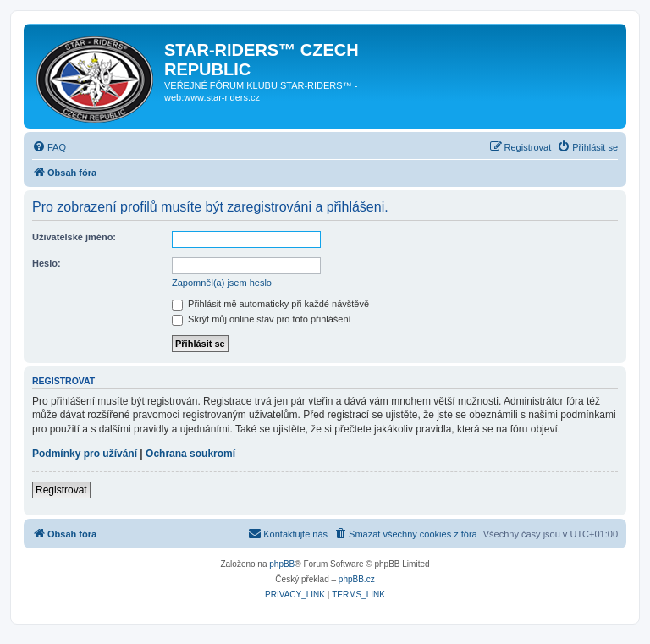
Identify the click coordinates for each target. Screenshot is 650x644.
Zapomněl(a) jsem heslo (222, 283)
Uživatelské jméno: (74, 237)
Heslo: (47, 263)
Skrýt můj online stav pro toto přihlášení (262, 319)
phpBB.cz (357, 579)
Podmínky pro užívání (85, 454)
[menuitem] (49, 147)
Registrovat (61, 490)
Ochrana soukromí (190, 454)
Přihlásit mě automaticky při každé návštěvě (270, 304)
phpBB (282, 564)
